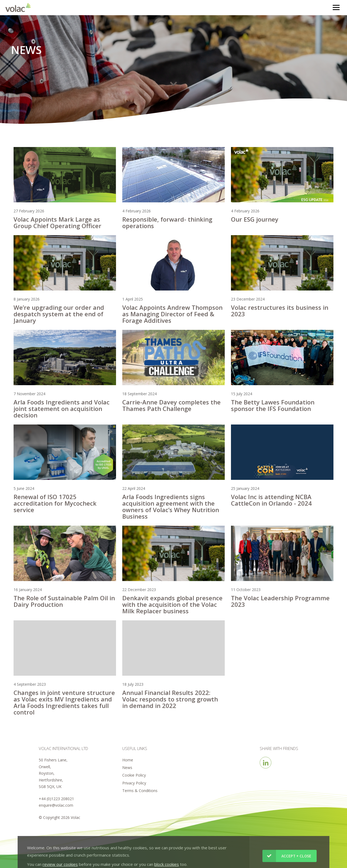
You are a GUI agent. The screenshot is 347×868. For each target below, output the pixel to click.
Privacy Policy (134, 783)
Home (128, 760)
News (127, 768)
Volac (19, 7)
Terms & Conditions (140, 791)
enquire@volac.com (56, 805)
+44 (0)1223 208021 (56, 799)
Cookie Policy (134, 775)
